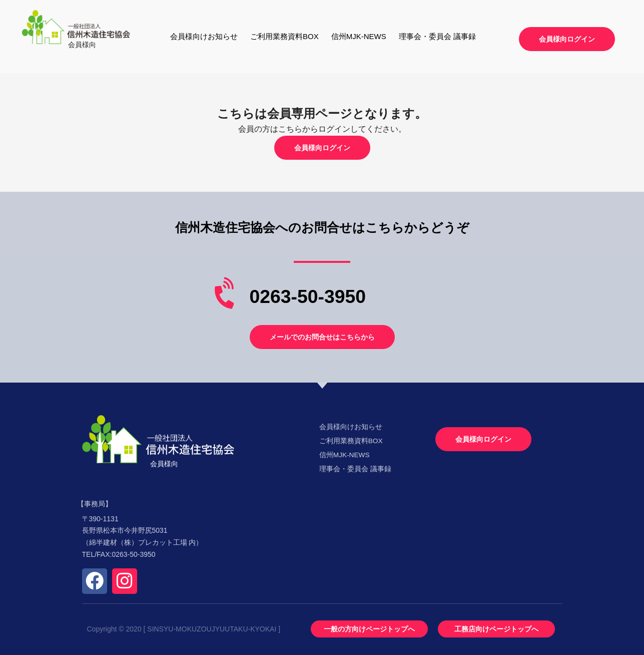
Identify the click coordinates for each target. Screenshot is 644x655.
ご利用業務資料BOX (284, 36)
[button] (567, 39)
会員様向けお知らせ (204, 36)
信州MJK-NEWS (359, 36)
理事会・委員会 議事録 (437, 36)
